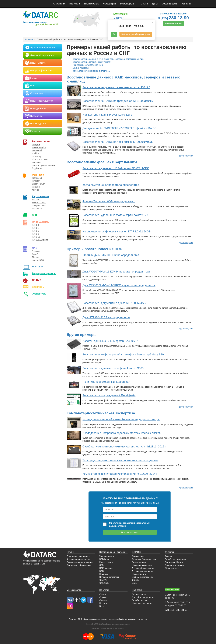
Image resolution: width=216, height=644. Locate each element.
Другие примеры (81, 68)
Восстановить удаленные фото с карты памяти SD (115, 215)
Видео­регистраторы (44, 273)
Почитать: (104, 590)
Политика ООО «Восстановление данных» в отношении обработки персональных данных (108, 619)
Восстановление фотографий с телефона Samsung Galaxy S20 (123, 354)
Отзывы (103, 600)
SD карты (37, 200)
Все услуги (75, 4)
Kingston (36, 181)
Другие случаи (186, 156)
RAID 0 (35, 225)
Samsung (36, 156)
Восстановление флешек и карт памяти (92, 62)
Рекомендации (128, 4)
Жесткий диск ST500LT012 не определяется (111, 255)
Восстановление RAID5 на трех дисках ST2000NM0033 (118, 142)
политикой (117, 523)
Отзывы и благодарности (144, 559)
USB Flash (38, 175)
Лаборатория (109, 4)
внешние (36, 162)
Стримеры (38, 287)
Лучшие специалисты (142, 571)
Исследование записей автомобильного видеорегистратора (121, 419)
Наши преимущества (142, 565)
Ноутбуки (38, 267)
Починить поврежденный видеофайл (106, 382)
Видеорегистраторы (109, 577)
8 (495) (173, 18)
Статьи (144, 4)
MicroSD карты (39, 203)
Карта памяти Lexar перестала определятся (111, 185)
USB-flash (104, 559)
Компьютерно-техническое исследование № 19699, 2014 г (120, 474)
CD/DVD (37, 280)
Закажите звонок (173, 24)
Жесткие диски (41, 141)
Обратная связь (170, 4)
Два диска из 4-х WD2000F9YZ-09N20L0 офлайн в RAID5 (119, 128)
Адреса (168, 556)
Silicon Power (38, 184)
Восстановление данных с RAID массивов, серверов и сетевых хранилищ (108, 59)
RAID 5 (35, 231)
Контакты (187, 4)
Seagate (36, 144)
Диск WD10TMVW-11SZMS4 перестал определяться (116, 272)
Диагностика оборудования (80, 562)
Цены (155, 4)
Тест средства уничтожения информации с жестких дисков (120, 460)
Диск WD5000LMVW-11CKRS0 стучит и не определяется (119, 285)
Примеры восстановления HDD (88, 65)
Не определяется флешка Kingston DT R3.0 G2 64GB (117, 231)
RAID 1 (35, 228)
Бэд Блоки (37, 168)
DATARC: (136, 552)
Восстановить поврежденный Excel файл (109, 395)
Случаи (136, 580)
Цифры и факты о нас (143, 577)
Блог (102, 606)
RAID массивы (41, 222)
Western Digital (39, 147)
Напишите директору (142, 603)
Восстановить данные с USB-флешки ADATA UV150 (116, 168)
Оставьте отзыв (140, 594)
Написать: (137, 590)
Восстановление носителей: (113, 552)
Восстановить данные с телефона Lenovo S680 (113, 368)
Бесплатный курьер (174, 565)
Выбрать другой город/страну (136, 34)
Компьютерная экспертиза (79, 559)
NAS (35, 248)
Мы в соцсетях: (74, 590)
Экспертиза (39, 294)
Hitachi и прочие (40, 159)
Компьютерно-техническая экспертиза (91, 71)
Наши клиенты (139, 574)
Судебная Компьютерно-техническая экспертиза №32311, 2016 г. (124, 446)
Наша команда (91, 4)
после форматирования (43, 165)
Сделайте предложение (144, 597)
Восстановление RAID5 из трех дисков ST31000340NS (118, 101)
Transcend (37, 150)
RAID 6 (35, 234)
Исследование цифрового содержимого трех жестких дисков (122, 433)
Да (114, 34)
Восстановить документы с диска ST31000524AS (114, 303)
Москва (118, 18)
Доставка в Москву (174, 562)
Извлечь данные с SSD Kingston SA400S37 (110, 341)
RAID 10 (36, 237)
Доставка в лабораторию (79, 565)
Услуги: (70, 552)
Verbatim (36, 187)
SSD (34, 215)
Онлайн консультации (175, 559)
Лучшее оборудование (143, 568)
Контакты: (170, 552)
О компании (59, 4)
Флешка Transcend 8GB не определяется (109, 201)
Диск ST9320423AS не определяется (106, 317)
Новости (103, 603)
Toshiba (36, 153)
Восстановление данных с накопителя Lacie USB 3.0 (116, 87)
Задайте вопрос (140, 600)
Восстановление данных (79, 556)
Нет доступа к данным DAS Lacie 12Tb (107, 115)
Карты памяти (40, 196)
